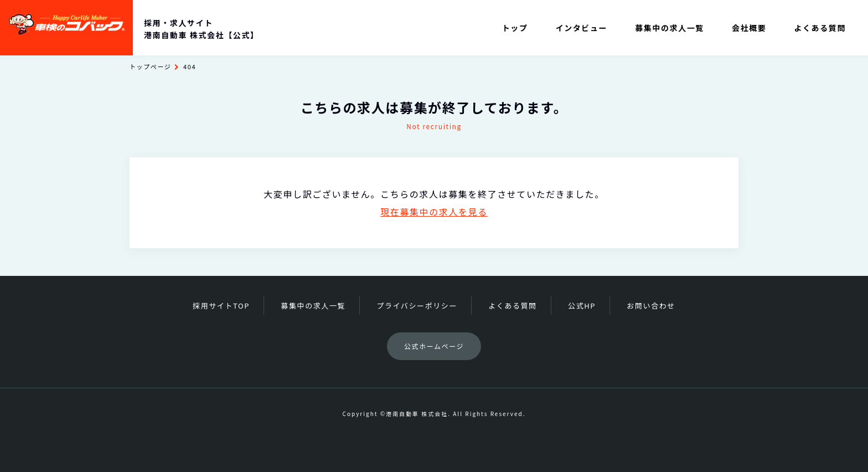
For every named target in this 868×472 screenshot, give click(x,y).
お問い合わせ (651, 306)
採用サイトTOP (221, 306)
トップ (515, 28)
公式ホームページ (434, 346)
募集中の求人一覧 (670, 28)
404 (190, 66)
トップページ (150, 66)
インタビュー (582, 28)
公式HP (582, 306)
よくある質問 (820, 28)
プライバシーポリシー (417, 306)
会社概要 (749, 28)
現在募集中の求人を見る (434, 212)
